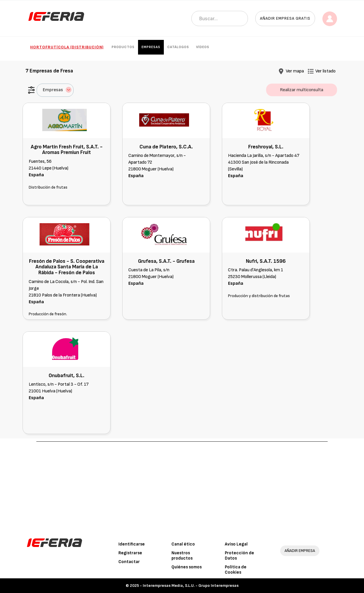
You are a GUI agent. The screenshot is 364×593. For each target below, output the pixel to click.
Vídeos (203, 47)
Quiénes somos (187, 567)
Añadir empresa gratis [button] (285, 18)
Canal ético (183, 544)
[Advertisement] (182, 486)
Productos (123, 47)
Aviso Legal (236, 544)
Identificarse (132, 544)
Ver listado (325, 71)
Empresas (151, 47)
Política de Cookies (236, 570)
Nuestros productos (182, 556)
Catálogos (178, 47)
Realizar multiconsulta (302, 90)
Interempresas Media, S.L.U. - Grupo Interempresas (191, 586)
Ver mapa (295, 71)
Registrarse (130, 553)
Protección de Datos (239, 556)
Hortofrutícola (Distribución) (67, 47)
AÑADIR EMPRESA (300, 551)
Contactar (129, 562)
